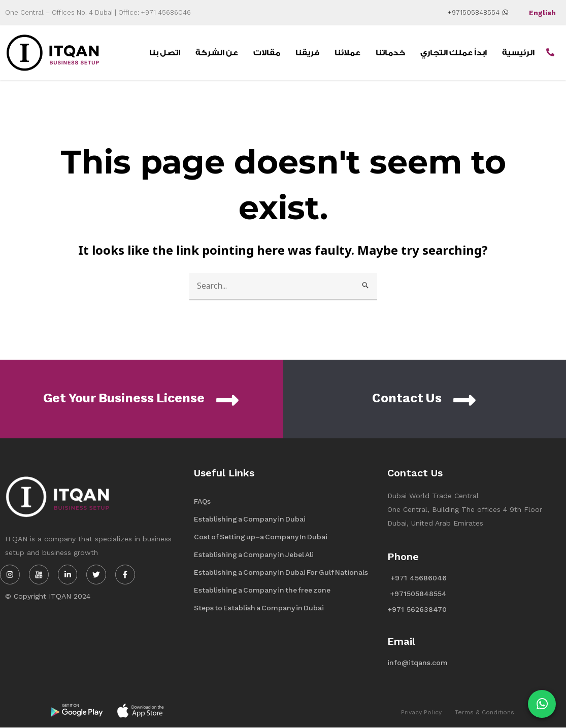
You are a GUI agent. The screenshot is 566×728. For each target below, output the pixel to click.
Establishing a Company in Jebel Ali (254, 555)
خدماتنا (390, 53)
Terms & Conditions (485, 712)
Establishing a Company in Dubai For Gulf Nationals (281, 573)
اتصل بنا (165, 53)
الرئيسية (518, 53)
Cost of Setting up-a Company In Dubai (261, 537)
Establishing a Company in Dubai (250, 519)
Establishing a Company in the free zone (262, 590)
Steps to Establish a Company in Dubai (259, 608)
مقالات (267, 53)
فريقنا (307, 53)
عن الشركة (217, 53)
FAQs (202, 501)
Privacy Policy (421, 712)
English (542, 13)
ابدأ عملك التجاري (454, 53)
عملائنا (347, 53)
